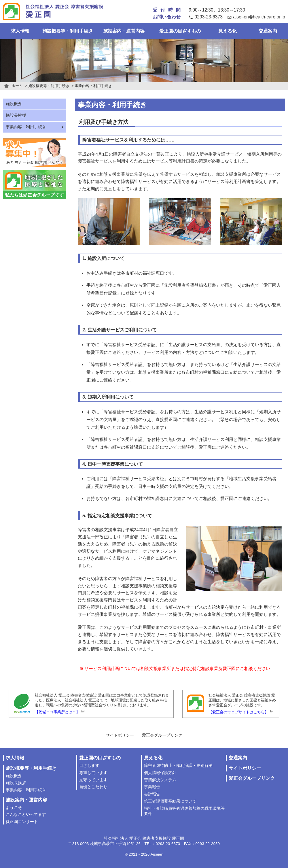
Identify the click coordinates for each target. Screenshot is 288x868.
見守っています (93, 780)
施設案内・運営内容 (124, 31)
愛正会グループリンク (162, 735)
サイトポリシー (120, 735)
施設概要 (14, 104)
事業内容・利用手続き (26, 127)
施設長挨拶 (16, 115)
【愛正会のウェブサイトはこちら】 (238, 712)
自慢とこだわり (93, 787)
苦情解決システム (160, 780)
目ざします (89, 766)
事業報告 (152, 787)
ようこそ (14, 808)
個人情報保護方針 (160, 773)
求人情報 (20, 31)
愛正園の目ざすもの (180, 31)
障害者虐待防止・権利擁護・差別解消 (178, 766)
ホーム (17, 86)
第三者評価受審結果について (170, 801)
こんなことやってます (26, 815)
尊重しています (93, 773)
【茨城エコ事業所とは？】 (57, 712)
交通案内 (268, 31)
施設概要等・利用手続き (68, 31)
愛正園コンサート (22, 822)
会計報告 (152, 794)
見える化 (228, 31)
